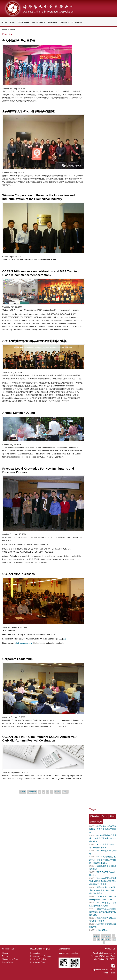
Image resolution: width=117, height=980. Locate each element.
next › (58, 792)
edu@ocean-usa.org (23, 643)
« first (23, 792)
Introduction (35, 953)
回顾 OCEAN (103, 930)
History (5, 953)
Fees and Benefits (38, 959)
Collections (77, 22)
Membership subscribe (68, 953)
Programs (53, 22)
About (12, 22)
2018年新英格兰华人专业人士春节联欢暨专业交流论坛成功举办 (103, 838)
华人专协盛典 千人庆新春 (19, 41)
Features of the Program (41, 956)
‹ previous (32, 792)
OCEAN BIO (23, 22)
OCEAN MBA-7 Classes (18, 574)
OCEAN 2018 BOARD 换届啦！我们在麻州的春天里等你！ (103, 829)
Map (65, 639)
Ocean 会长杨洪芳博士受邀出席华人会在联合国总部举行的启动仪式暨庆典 (103, 881)
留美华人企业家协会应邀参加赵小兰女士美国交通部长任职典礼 (103, 912)
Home (4, 22)
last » (65, 792)
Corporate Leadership (17, 659)
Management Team (10, 959)
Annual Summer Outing (19, 413)
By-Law (5, 956)
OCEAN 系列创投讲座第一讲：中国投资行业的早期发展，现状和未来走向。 (102, 860)
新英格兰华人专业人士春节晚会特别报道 (29, 111)
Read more (9, 104)
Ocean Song (7, 962)
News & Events (38, 22)
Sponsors (64, 22)
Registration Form (38, 962)
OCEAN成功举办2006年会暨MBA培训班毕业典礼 (34, 341)
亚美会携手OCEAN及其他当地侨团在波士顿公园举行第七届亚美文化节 (102, 890)
